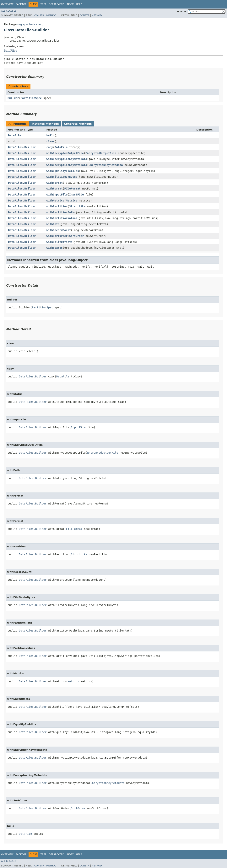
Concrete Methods (78, 124)
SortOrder (77, 236)
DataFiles (10, 51)
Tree (43, 4)
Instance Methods (45, 124)
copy (50, 147)
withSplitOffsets (59, 242)
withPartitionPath (60, 212)
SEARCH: (182, 12)
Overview (7, 4)
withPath (53, 224)
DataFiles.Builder (22, 147)
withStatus (55, 248)
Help (79, 4)
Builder (13, 98)
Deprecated (57, 4)
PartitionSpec (31, 98)
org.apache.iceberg (30, 24)
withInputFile (57, 195)
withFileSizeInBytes (62, 177)
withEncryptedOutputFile (65, 153)
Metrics (72, 201)
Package (21, 4)
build (51, 135)
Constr (39, 15)
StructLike (77, 206)
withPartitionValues (62, 218)
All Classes (9, 11)
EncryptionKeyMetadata (106, 165)
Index (70, 4)
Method (51, 15)
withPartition (57, 206)
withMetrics (55, 201)
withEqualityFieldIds (63, 171)
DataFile (15, 135)
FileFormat (72, 189)
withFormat (55, 183)
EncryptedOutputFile (101, 153)
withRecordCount (59, 230)
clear (51, 141)
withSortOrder (57, 236)
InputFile (77, 195)
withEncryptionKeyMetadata (67, 159)
